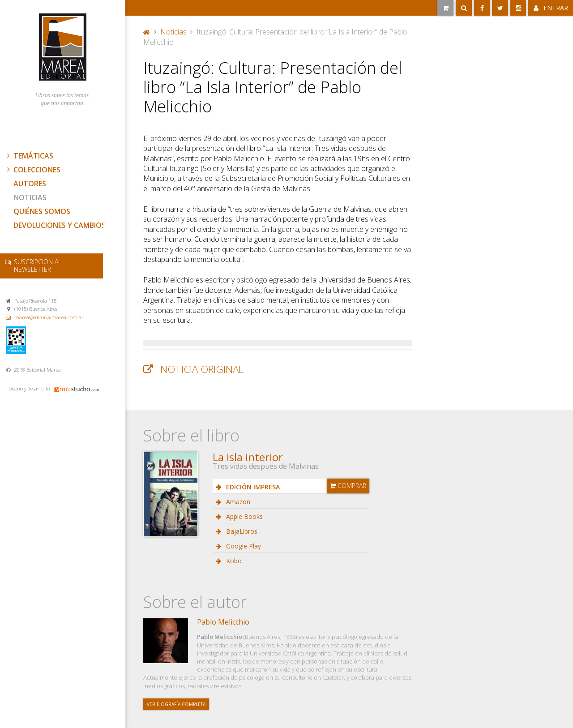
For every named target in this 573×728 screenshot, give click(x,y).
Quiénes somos (42, 211)
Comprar (348, 486)
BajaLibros (241, 531)
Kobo (233, 561)
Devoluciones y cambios (60, 225)
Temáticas (29, 156)
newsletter (38, 266)
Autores (30, 184)
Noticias (30, 197)
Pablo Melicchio (223, 622)
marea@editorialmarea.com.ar (49, 317)
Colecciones (33, 170)
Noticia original (202, 369)
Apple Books (244, 516)
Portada (147, 32)
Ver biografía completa (176, 704)
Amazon (237, 502)
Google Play (243, 546)
